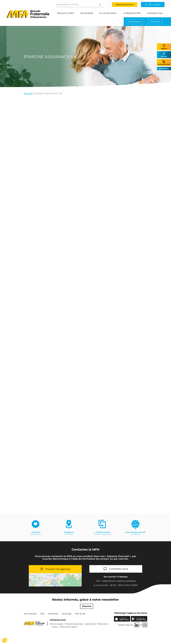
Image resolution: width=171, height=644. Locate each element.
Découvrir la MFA (66, 13)
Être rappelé (155, 5)
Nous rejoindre (30, 614)
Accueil (28, 93)
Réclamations (103, 624)
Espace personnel (125, 5)
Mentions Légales (57, 624)
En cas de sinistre (108, 13)
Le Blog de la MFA (132, 13)
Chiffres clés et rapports (68, 627)
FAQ (42, 614)
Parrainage (67, 614)
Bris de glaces (164, 68)
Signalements (90, 624)
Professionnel (135, 22)
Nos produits (87, 13)
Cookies (55, 627)
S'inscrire (87, 606)
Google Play (141, 619)
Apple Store (124, 619)
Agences (164, 47)
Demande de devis (164, 62)
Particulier (155, 22)
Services (164, 55)
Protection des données (74, 624)
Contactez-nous (155, 13)
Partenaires (53, 614)
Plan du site (80, 614)
